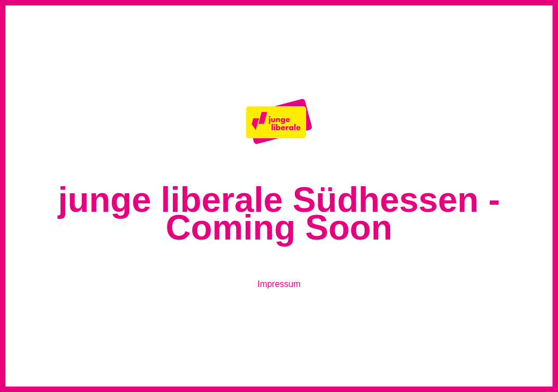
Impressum (279, 284)
